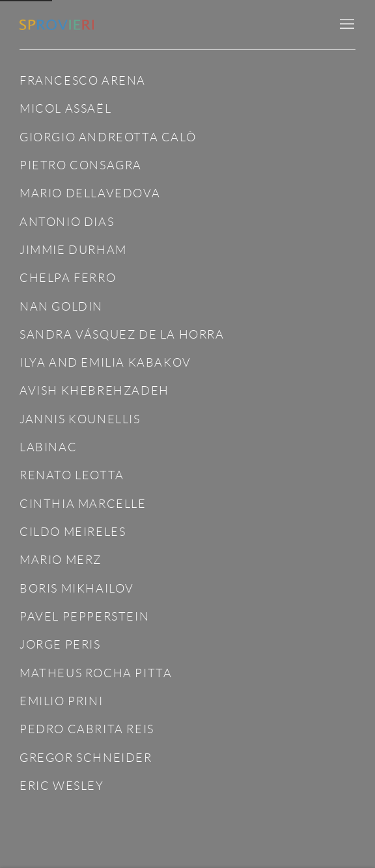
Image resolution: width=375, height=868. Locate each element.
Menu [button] (346, 25)
